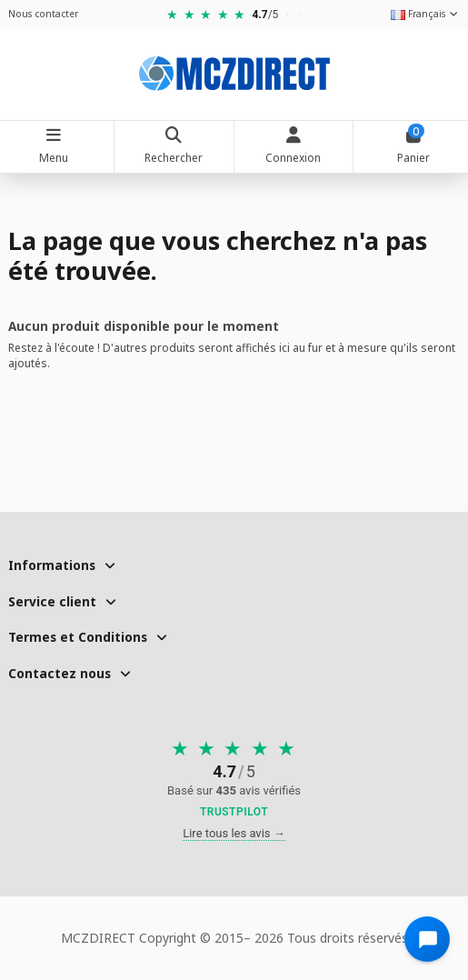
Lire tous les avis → (234, 833)
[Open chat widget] (427, 939)
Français (425, 14)
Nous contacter (43, 14)
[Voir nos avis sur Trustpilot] (234, 779)
